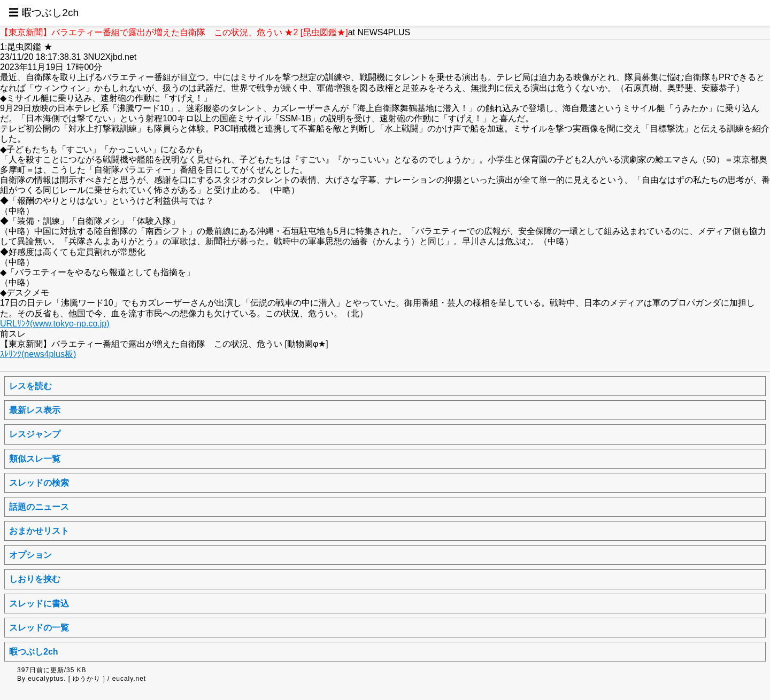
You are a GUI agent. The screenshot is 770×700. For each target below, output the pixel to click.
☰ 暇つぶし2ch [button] (44, 13)
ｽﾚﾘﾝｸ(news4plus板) (38, 354)
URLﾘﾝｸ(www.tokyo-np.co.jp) (55, 324)
